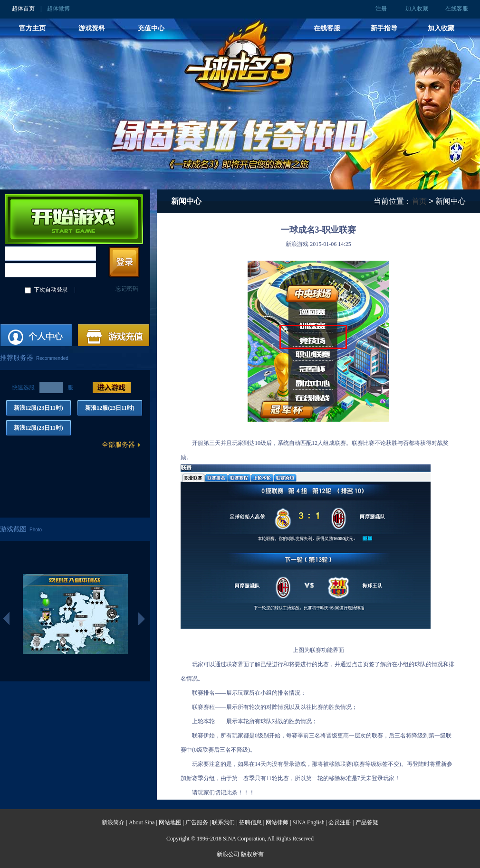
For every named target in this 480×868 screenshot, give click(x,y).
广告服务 (197, 822)
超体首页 (23, 9)
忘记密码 (127, 289)
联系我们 (223, 822)
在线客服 (457, 9)
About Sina (142, 822)
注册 (381, 9)
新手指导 (384, 28)
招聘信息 (250, 822)
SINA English (309, 822)
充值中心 (151, 28)
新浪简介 (113, 822)
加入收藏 (417, 9)
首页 (419, 201)
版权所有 (252, 854)
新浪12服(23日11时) (38, 408)
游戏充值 (114, 337)
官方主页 (32, 28)
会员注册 (340, 822)
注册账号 (36, 337)
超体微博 (58, 9)
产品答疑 (367, 822)
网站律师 (277, 822)
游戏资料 (92, 28)
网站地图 (170, 822)
